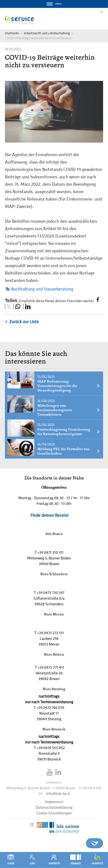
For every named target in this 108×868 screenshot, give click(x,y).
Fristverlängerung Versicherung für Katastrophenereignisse (69, 432)
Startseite (12, 33)
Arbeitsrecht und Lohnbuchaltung (47, 33)
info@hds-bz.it (58, 794)
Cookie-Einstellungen (54, 813)
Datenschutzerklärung (54, 808)
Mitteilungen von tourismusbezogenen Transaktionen (69, 410)
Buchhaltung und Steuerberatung (39, 289)
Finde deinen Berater (50, 515)
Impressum (54, 802)
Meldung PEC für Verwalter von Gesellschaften (69, 451)
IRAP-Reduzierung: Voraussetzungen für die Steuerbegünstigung (69, 386)
